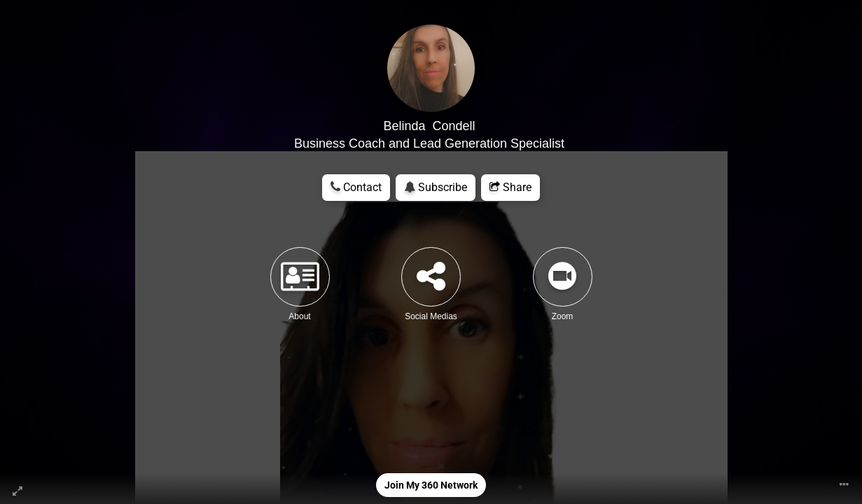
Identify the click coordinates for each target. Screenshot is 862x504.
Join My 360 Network (431, 485)
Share (510, 187)
